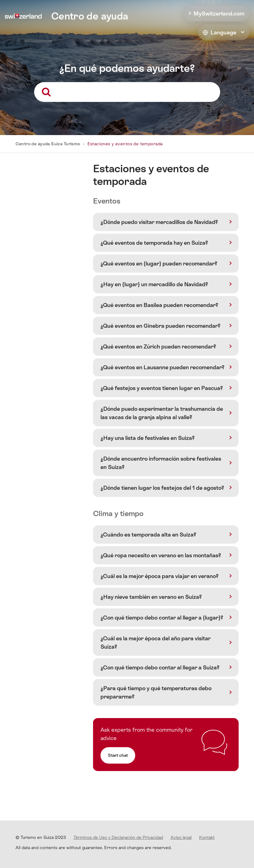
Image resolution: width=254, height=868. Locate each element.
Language (220, 32)
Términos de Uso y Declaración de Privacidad (118, 837)
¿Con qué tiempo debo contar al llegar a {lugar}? (162, 618)
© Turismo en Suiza (41, 837)
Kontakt (207, 837)
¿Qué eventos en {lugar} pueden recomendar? (159, 263)
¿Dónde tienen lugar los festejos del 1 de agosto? (162, 488)
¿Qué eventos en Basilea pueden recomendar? (159, 305)
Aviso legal (181, 837)
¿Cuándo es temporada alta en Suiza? (148, 535)
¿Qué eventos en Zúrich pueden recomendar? (158, 346)
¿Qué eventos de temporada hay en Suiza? (154, 243)
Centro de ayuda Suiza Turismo (48, 144)
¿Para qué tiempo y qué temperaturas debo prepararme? (156, 692)
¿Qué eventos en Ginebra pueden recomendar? (160, 326)
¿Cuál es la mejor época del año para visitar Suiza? (156, 642)
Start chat (118, 755)
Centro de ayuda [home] (90, 16)
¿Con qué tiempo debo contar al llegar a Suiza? (160, 667)
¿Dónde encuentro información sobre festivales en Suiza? (161, 463)
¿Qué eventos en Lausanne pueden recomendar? (163, 367)
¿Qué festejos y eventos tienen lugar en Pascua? (162, 388)
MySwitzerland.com (219, 13)
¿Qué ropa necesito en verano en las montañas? (161, 555)
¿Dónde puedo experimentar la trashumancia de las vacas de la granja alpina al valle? (162, 413)
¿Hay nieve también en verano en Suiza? (151, 597)
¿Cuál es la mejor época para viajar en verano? (160, 576)
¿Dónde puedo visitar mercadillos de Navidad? (159, 222)
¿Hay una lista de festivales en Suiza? (148, 438)
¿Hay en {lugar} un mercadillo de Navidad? (154, 284)
